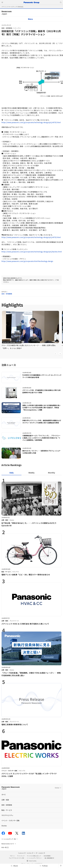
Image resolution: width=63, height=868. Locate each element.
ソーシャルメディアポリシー (34, 858)
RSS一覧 (4, 847)
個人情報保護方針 (49, 858)
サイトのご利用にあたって (34, 856)
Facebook (22, 853)
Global (57, 788)
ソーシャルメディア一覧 (9, 839)
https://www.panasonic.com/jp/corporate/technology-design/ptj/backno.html (32, 252)
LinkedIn (42, 853)
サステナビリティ (7, 815)
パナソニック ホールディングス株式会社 (12, 7)
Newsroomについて (8, 844)
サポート (12, 856)
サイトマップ (21, 856)
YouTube (30, 853)
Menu (30, 19)
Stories (4, 826)
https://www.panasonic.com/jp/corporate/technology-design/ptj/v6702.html (31, 122)
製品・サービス (7, 810)
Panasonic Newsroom (11, 788)
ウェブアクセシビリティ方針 (17, 858)
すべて (4, 795)
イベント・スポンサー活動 (10, 820)
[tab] (31, 473)
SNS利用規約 (47, 856)
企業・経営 (5, 800)
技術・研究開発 (7, 28)
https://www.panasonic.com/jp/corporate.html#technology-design (27, 261)
